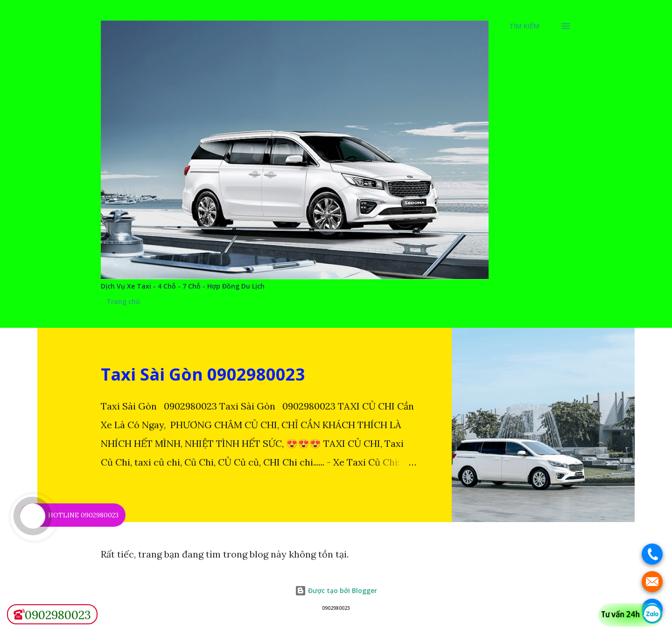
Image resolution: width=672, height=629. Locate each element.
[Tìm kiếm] (524, 26)
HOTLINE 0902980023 (83, 515)
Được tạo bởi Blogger (336, 590)
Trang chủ (123, 301)
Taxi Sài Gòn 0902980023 (203, 374)
